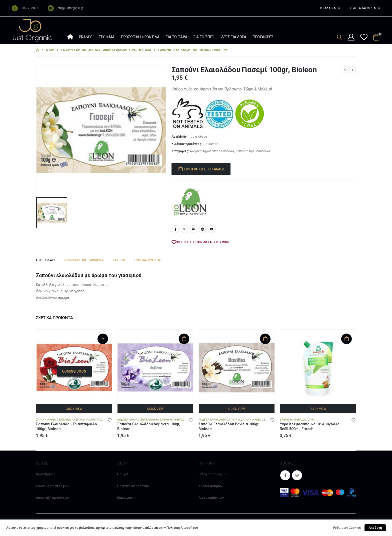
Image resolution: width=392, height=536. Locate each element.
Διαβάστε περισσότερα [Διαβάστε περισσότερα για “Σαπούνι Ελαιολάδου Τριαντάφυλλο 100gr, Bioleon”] (103, 339)
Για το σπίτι (204, 37)
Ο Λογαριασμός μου (213, 474)
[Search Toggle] (339, 37)
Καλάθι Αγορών (210, 486)
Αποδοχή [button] (375, 528)
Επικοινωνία (126, 498)
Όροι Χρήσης (46, 474)
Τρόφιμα (107, 37)
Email (212, 229)
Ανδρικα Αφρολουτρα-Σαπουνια (212, 151)
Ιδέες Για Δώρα (233, 37)
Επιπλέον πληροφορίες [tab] (84, 260)
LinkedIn (193, 229)
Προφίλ (123, 474)
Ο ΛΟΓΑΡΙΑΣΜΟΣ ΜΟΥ (365, 8)
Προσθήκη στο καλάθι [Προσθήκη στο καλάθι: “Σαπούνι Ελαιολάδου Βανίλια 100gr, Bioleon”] (265, 339)
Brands (86, 37)
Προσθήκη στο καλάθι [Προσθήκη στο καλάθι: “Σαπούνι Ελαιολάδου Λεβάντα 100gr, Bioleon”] (184, 339)
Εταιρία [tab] (119, 260)
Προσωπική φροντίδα (140, 37)
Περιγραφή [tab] (45, 260)
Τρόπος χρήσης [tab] (147, 260)
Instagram (297, 475)
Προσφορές (263, 37)
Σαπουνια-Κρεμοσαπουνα (253, 151)
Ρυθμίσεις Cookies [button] (347, 528)
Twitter (184, 229)
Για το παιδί (176, 37)
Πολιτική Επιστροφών (52, 486)
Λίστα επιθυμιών (211, 498)
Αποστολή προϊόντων (52, 498)
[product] (74, 367)
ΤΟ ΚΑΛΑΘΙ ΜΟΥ (329, 8)
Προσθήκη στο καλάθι (204, 169)
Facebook (175, 229)
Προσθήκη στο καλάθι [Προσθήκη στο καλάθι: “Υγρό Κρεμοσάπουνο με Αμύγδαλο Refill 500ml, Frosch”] (346, 339)
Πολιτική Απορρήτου (133, 486)
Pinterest (203, 229)
